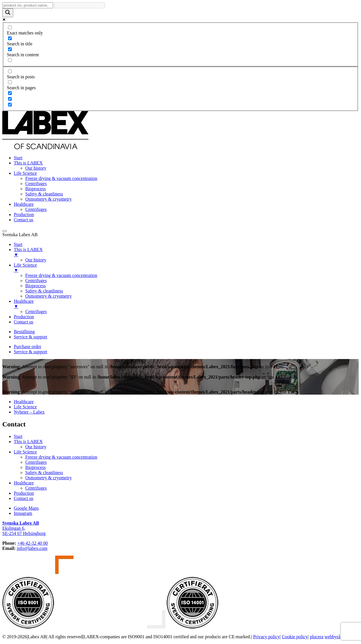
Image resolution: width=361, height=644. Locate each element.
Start (18, 158)
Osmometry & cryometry (49, 199)
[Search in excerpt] (10, 60)
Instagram (23, 513)
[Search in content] (10, 49)
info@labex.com (32, 548)
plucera (317, 637)
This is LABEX (28, 163)
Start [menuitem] (18, 244)
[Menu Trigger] (5, 231)
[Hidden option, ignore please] (10, 93)
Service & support (30, 337)
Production (24, 215)
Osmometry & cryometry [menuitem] (49, 296)
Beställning (24, 332)
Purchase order (28, 347)
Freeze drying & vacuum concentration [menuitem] (61, 275)
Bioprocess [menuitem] (35, 286)
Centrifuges (36, 184)
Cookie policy (295, 637)
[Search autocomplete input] (80, 5)
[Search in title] (10, 38)
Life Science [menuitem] (186, 268)
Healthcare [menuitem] (186, 304)
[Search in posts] (10, 71)
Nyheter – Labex (29, 412)
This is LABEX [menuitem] (186, 252)
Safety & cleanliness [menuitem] (44, 291)
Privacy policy (266, 637)
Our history (36, 168)
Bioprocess (35, 189)
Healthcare (24, 204)
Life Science (25, 173)
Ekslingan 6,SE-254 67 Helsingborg (24, 528)
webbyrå (332, 637)
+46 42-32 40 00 (32, 543)
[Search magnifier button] (8, 13)
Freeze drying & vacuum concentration (61, 178)
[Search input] (28, 5)
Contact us (24, 220)
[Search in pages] (10, 82)
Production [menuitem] (24, 317)
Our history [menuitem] (36, 260)
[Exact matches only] (10, 27)
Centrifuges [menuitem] (36, 281)
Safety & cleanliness (44, 194)
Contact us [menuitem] (24, 322)
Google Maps (26, 508)
